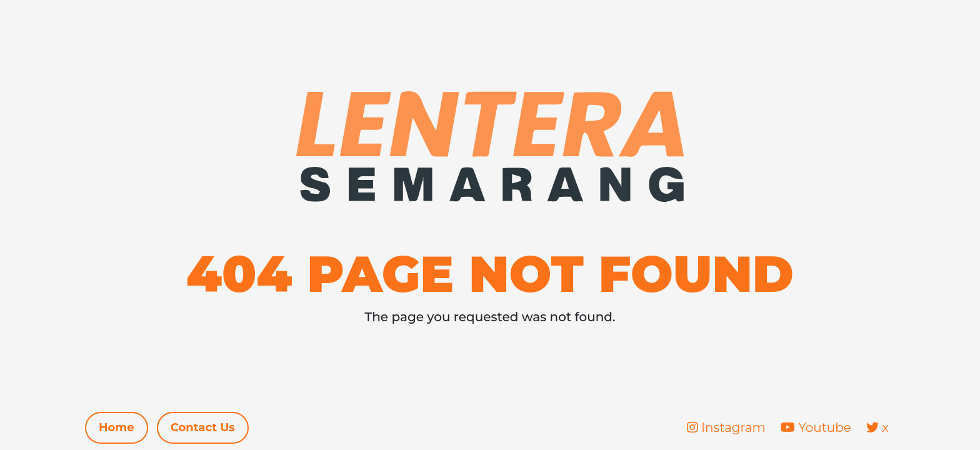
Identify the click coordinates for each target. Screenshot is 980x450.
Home (117, 427)
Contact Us (203, 427)
